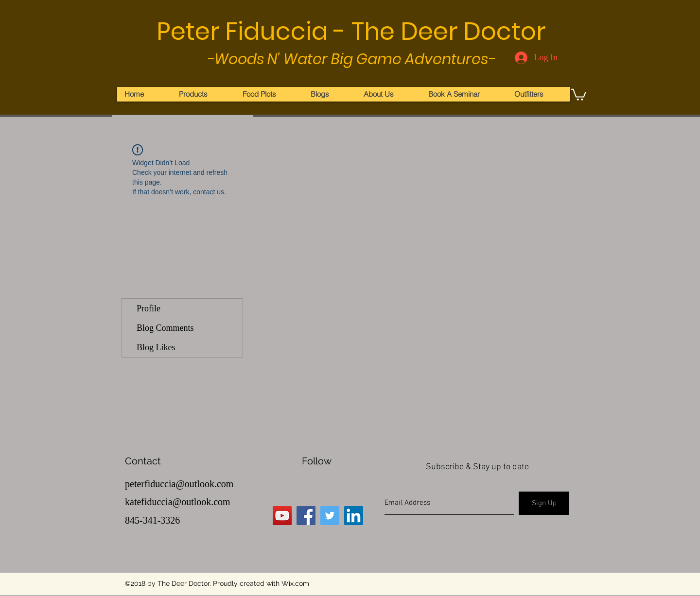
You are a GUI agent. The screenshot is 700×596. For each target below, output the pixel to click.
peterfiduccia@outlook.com (179, 484)
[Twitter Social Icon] (330, 516)
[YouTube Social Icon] (282, 516)
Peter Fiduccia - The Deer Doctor (351, 32)
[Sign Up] (544, 503)
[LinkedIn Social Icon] (354, 516)
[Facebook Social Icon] (306, 516)
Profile (149, 308)
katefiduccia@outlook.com (178, 502)
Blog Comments (165, 328)
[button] (578, 94)
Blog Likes (156, 347)
